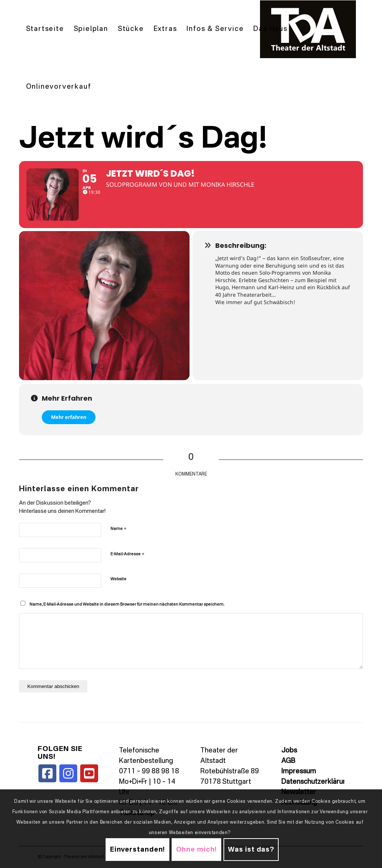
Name (118, 529)
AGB (288, 761)
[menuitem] (45, 29)
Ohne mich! (196, 850)
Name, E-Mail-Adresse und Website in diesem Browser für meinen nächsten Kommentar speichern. (127, 605)
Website (118, 579)
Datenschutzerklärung (316, 782)
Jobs (289, 751)
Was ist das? (251, 850)
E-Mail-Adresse (127, 554)
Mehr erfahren (69, 417)
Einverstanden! (138, 850)
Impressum (299, 771)
